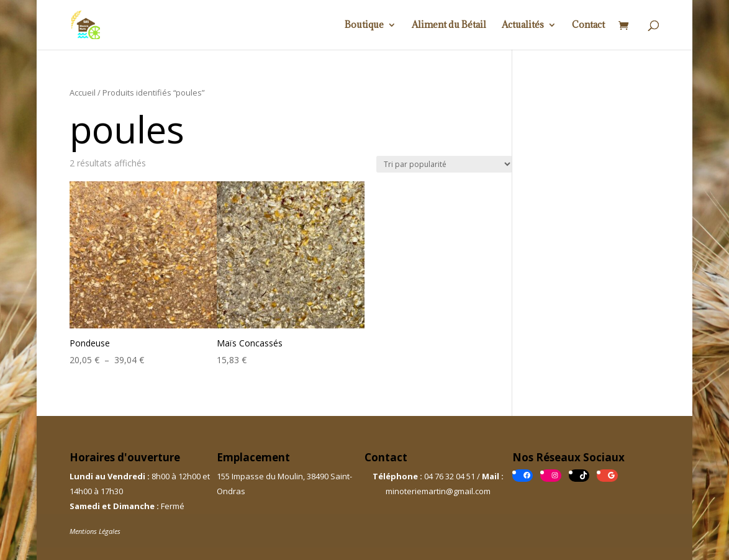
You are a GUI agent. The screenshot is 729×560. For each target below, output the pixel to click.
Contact (588, 25)
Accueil (83, 93)
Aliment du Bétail (449, 25)
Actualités (523, 25)
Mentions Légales (95, 531)
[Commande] (444, 164)
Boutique (364, 25)
